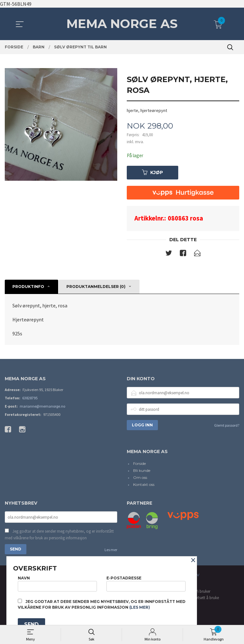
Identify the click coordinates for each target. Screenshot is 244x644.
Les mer (111, 551)
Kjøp (152, 173)
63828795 (30, 399)
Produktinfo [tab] (28, 287)
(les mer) (140, 607)
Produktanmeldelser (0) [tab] (96, 287)
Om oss (140, 478)
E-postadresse (146, 582)
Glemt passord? (227, 426)
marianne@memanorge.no (42, 407)
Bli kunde (142, 471)
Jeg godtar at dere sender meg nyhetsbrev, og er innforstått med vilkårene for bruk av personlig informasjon (59, 536)
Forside (139, 464)
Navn (57, 582)
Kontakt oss (144, 485)
